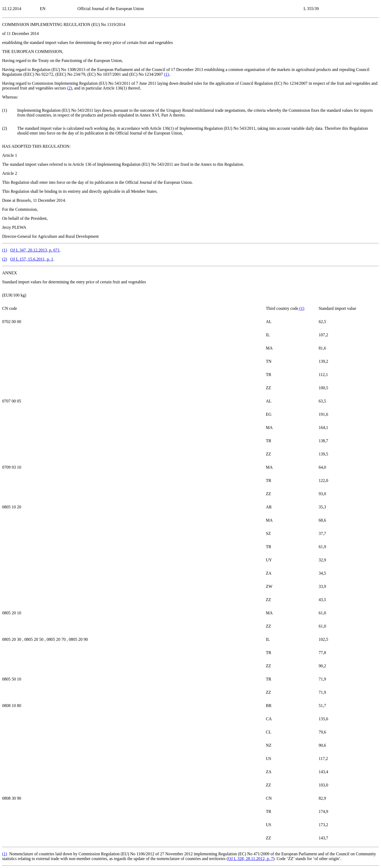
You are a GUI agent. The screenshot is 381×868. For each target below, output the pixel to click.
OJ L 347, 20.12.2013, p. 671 (35, 250)
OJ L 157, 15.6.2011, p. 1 (32, 259)
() (167, 74)
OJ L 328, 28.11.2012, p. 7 (251, 859)
